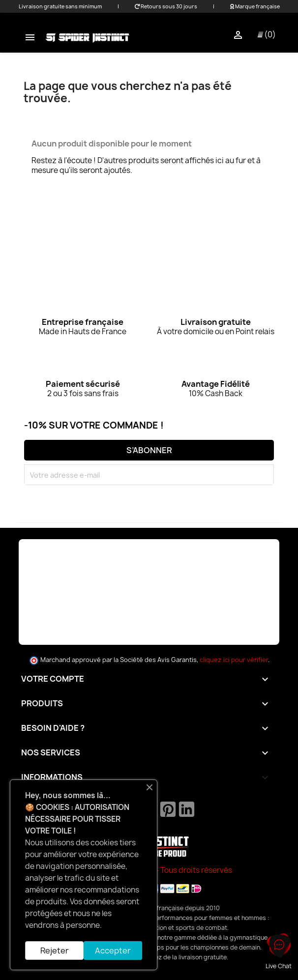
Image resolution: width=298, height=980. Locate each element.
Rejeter (55, 951)
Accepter (113, 951)
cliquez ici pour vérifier (234, 660)
